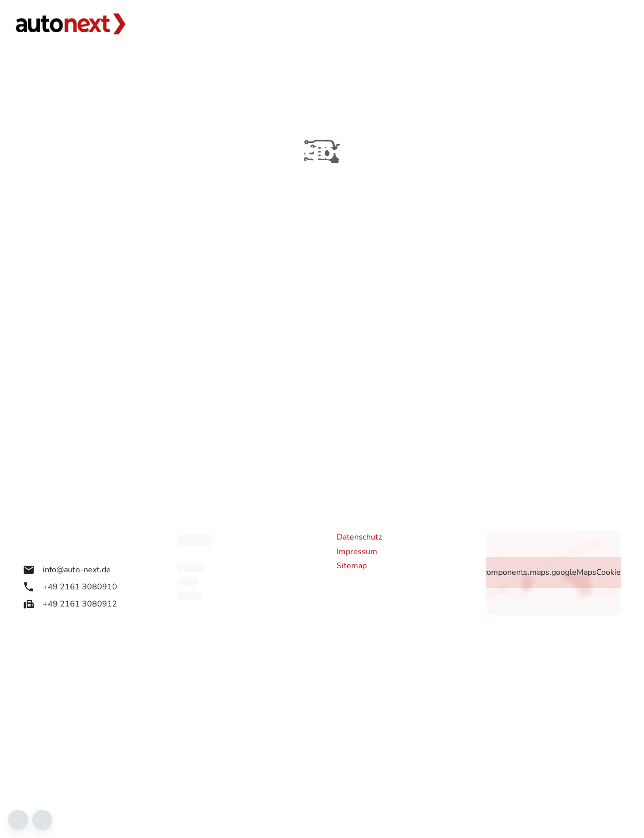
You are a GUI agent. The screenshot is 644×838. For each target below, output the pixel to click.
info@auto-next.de (67, 570)
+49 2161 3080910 (70, 587)
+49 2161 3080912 (70, 604)
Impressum (357, 552)
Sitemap (352, 566)
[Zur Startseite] (71, 24)
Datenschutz (359, 537)
